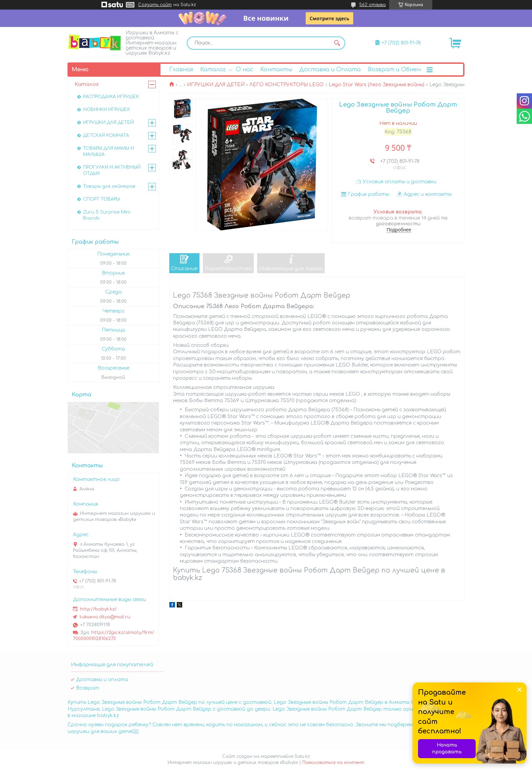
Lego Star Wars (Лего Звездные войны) (377, 85)
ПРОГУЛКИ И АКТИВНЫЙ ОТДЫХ (112, 170)
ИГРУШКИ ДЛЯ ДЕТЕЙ (216, 85)
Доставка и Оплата (330, 70)
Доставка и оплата (102, 680)
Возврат (88, 688)
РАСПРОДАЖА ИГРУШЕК (111, 97)
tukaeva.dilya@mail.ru (105, 617)
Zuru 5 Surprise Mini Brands (107, 215)
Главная (181, 70)
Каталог (213, 70)
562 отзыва (373, 5)
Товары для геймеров (109, 186)
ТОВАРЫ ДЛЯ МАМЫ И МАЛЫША (109, 151)
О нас (244, 70)
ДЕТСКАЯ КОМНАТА (106, 135)
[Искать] (337, 43)
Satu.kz (302, 756)
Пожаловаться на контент (333, 763)
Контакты (276, 70)
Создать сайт (155, 5)
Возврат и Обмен (394, 70)
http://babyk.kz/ (98, 609)
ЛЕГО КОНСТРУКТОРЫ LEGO (287, 85)
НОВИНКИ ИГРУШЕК (107, 110)
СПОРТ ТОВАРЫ (101, 199)
